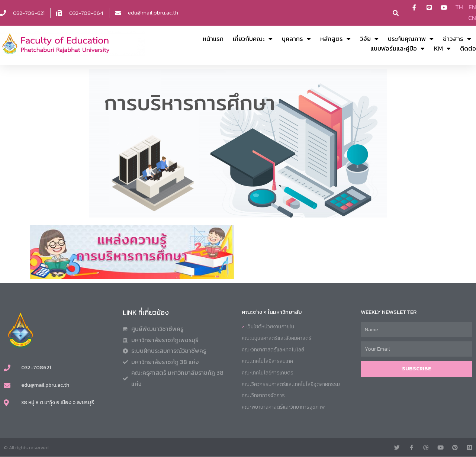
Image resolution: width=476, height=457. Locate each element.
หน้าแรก (213, 39)
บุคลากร (296, 39)
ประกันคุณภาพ (411, 39)
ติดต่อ (468, 49)
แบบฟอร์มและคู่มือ (398, 49)
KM (442, 49)
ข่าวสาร (457, 39)
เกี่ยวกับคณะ (253, 39)
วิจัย (369, 39)
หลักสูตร (335, 39)
